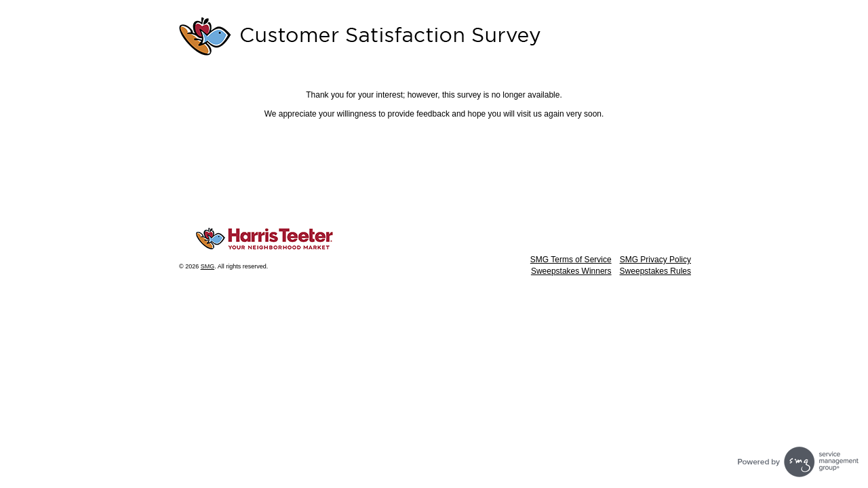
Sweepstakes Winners (571, 271)
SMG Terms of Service (571, 260)
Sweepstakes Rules (655, 271)
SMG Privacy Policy (655, 260)
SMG (208, 266)
